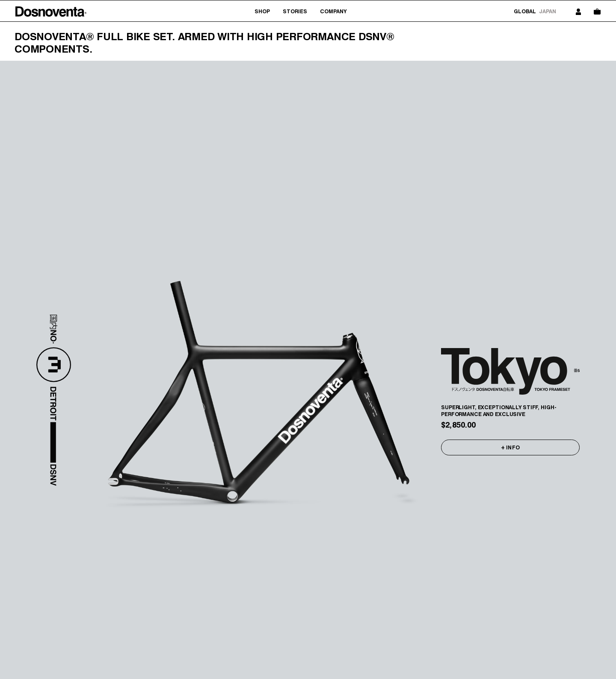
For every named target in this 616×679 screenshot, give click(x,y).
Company (333, 11)
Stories (295, 11)
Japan (548, 11)
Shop (262, 11)
